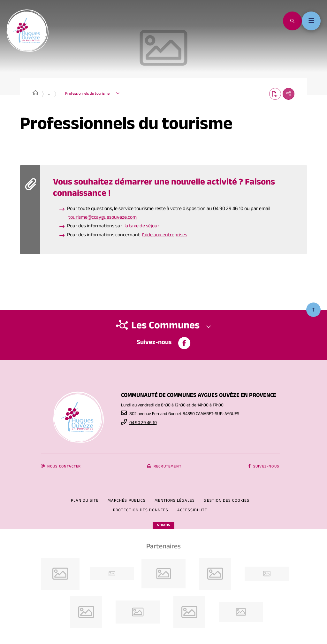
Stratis (163, 526)
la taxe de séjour (142, 228)
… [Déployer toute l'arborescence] (49, 94)
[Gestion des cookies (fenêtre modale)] (227, 501)
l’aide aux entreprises (165, 236)
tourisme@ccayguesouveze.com (103, 219)
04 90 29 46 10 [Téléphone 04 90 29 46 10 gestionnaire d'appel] (143, 423)
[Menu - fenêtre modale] (311, 22)
